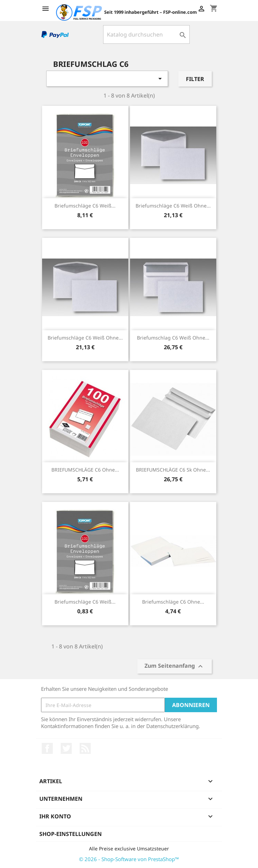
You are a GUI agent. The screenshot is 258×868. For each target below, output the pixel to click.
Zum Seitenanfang (175, 667)
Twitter (66, 748)
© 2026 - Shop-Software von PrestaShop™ (129, 859)
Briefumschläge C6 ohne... (173, 602)
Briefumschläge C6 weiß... (85, 206)
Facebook (47, 748)
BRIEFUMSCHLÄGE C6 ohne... (85, 470)
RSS (85, 748)
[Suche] (146, 34)
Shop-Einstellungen (71, 834)
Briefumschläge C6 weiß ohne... (173, 206)
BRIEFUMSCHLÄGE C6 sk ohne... (173, 470)
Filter (195, 79)
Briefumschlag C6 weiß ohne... (173, 338)
